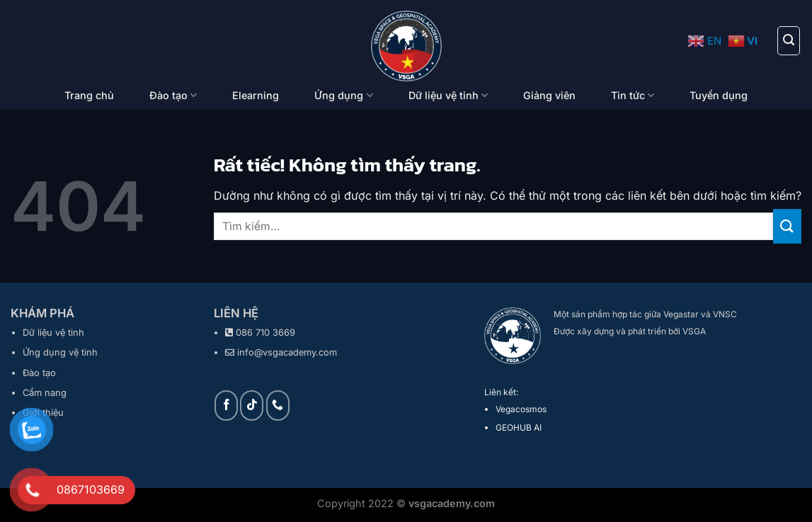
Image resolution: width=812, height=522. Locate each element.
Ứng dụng (343, 95)
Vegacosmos (521, 409)
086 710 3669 (265, 333)
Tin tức (633, 95)
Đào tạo (173, 95)
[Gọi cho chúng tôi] (278, 405)
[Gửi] (787, 226)
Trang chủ (89, 95)
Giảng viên (549, 95)
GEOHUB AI (519, 427)
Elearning (256, 95)
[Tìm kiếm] (789, 40)
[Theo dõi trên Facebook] (226, 405)
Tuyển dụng (719, 95)
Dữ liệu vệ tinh (448, 95)
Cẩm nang (45, 393)
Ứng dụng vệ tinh (60, 352)
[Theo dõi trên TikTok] (252, 405)
